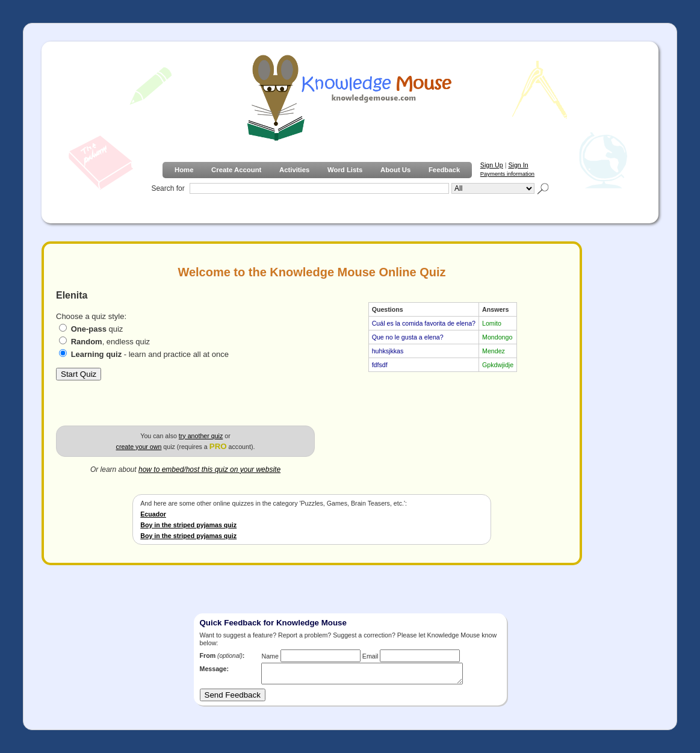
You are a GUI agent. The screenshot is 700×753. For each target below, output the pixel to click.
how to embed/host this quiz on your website (209, 469)
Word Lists (345, 170)
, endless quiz (111, 342)
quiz (97, 329)
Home (184, 170)
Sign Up (492, 165)
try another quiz (201, 436)
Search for (168, 188)
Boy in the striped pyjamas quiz (188, 525)
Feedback (444, 170)
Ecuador (153, 514)
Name (270, 656)
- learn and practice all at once (150, 354)
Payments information (507, 174)
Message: (215, 669)
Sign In (518, 165)
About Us (395, 170)
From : (222, 655)
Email (370, 656)
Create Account (236, 170)
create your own (139, 447)
